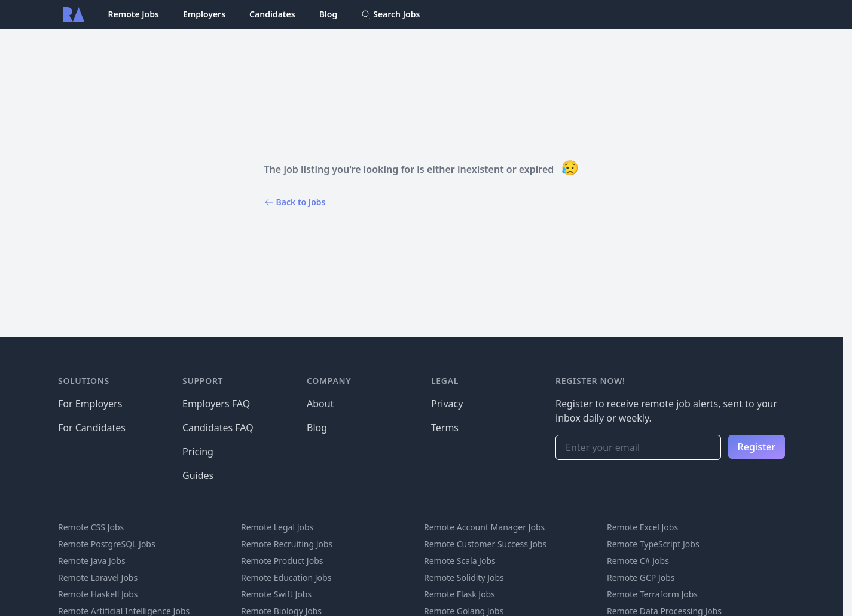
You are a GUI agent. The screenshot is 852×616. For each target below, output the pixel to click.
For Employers (90, 404)
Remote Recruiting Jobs (287, 544)
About (320, 404)
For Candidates (92, 428)
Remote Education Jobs (286, 577)
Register (757, 447)
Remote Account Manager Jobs (484, 527)
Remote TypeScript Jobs (653, 544)
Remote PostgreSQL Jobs (107, 544)
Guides (198, 475)
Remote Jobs (134, 14)
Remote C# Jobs (638, 561)
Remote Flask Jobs (459, 594)
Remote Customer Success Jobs (485, 544)
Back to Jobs (295, 202)
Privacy (447, 404)
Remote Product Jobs (282, 561)
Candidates (272, 14)
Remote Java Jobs (92, 561)
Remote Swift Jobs (276, 594)
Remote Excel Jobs (642, 527)
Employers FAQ (216, 404)
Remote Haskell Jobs (98, 594)
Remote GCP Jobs (641, 577)
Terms (445, 428)
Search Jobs (390, 14)
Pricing (198, 452)
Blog (329, 14)
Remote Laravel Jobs (98, 577)
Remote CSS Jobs (91, 527)
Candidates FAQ (218, 428)
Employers (204, 14)
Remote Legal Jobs (277, 527)
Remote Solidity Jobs (464, 577)
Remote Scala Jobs (460, 561)
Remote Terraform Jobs (652, 594)
